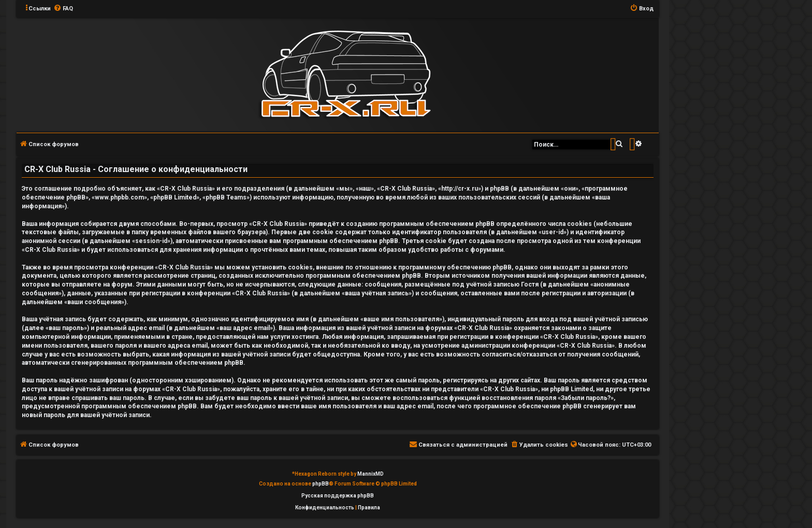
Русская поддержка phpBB (338, 496)
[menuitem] (63, 9)
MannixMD (371, 474)
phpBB (321, 484)
